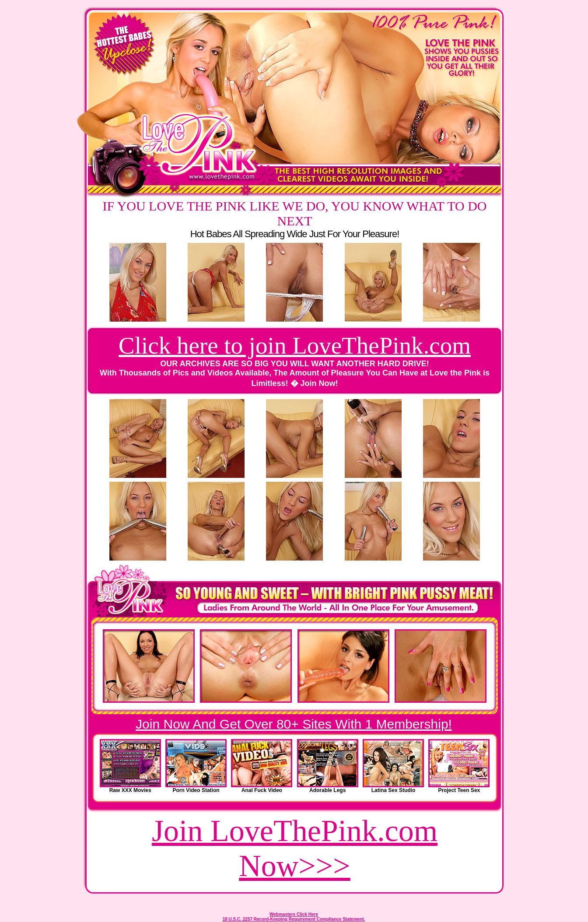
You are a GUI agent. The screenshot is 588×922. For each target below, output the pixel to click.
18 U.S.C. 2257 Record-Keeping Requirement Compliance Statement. (294, 919)
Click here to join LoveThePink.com (295, 345)
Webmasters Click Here (294, 914)
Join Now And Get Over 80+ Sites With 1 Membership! (294, 724)
